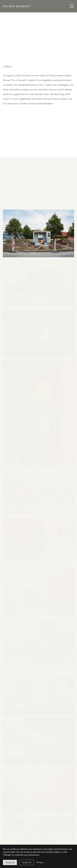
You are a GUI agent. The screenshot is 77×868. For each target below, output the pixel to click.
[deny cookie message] (27, 862)
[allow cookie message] (10, 862)
